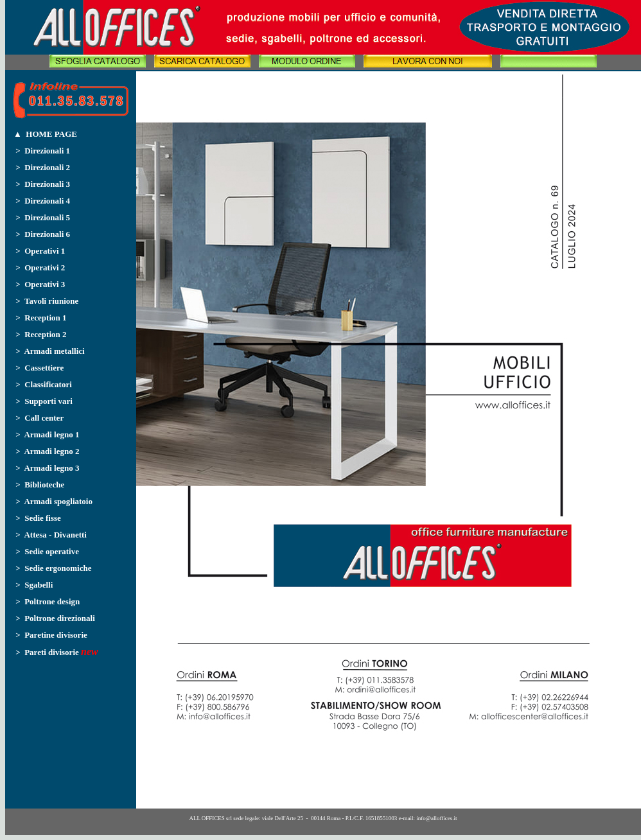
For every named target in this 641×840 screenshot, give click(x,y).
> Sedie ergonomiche (53, 568)
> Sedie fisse (38, 518)
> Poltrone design (48, 601)
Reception (43, 334)
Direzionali (45, 217)
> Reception (38, 318)
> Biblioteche (40, 485)
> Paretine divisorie (51, 635)
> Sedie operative (45, 551)
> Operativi (37, 251)
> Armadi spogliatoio (54, 501)
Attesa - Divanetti (55, 535)
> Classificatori (44, 384)
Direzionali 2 (47, 167)
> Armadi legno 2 (47, 451)
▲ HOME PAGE (45, 134)
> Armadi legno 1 (47, 434)
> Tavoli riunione (47, 301)
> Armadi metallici (50, 351)
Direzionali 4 (47, 201)
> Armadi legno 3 (47, 468)
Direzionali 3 (47, 184)
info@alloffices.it (436, 818)
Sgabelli (38, 585)
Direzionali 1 (47, 151)
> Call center (40, 418)
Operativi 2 (45, 267)
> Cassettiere (40, 368)
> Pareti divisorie (42, 652)
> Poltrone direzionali (55, 618)
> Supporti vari (44, 401)
